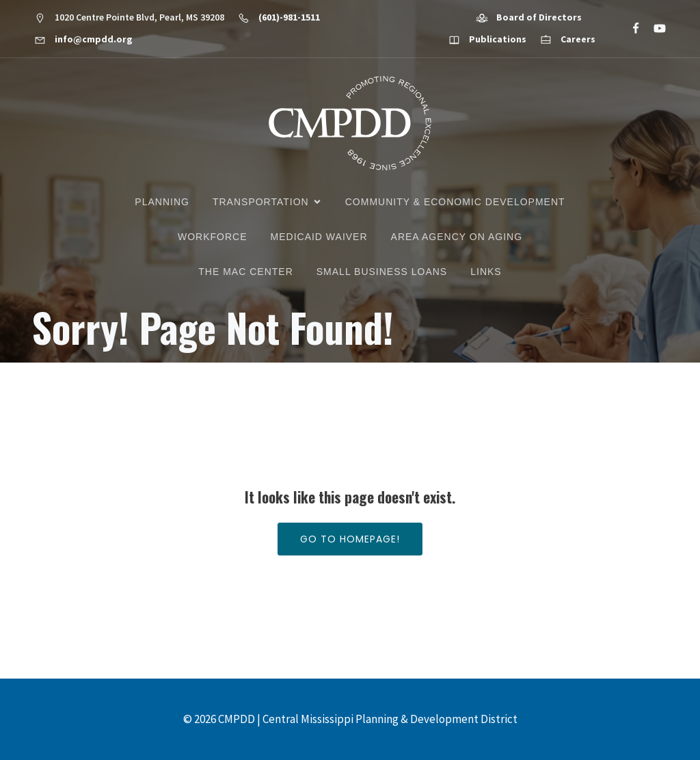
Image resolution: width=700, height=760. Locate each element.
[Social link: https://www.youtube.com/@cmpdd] (654, 29)
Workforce (213, 237)
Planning (162, 202)
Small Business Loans (382, 272)
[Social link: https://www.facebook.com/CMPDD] (630, 29)
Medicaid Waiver (319, 237)
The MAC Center (245, 272)
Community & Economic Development (455, 202)
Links (486, 272)
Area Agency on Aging (457, 237)
